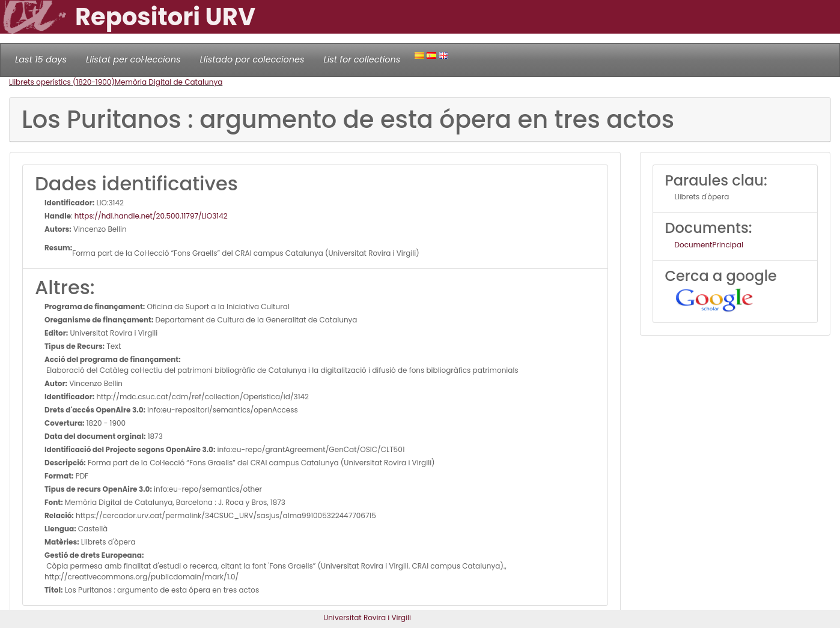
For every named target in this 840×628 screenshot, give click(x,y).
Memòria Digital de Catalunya (169, 82)
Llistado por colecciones (252, 59)
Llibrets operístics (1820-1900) (62, 82)
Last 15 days (41, 59)
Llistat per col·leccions (133, 59)
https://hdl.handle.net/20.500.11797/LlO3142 (151, 216)
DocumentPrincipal (709, 245)
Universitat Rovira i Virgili (367, 617)
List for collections (362, 59)
